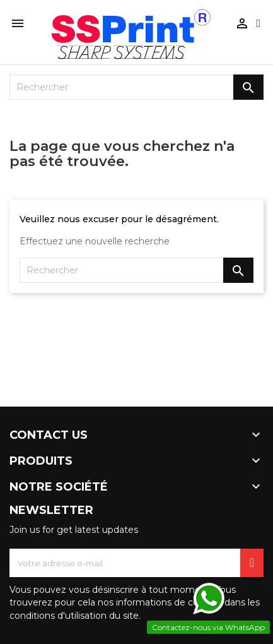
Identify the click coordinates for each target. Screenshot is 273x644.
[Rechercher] (136, 87)
